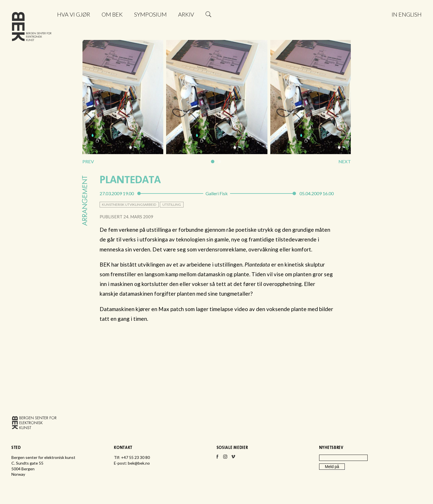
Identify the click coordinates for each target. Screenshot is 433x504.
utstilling (172, 204)
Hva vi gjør (74, 14)
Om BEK (112, 14)
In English (407, 14)
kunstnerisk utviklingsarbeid (129, 204)
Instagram (225, 458)
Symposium (150, 14)
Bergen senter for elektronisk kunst (32, 28)
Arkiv (186, 14)
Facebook (217, 458)
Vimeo (233, 458)
